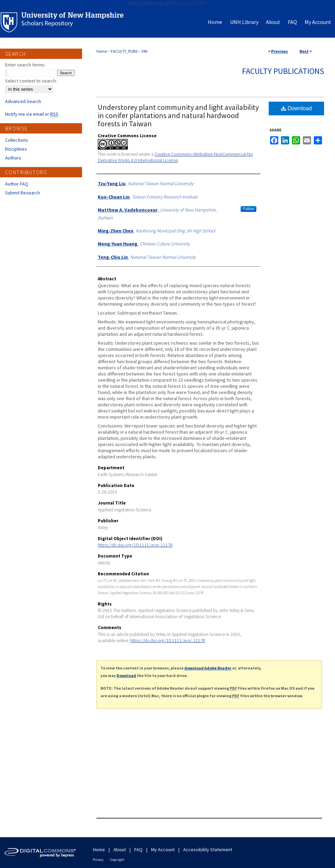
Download (297, 108)
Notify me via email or (32, 114)
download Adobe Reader (208, 668)
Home (102, 51)
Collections (17, 140)
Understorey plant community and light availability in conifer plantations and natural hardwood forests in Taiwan (178, 115)
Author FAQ (17, 184)
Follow (249, 209)
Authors (13, 158)
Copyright (117, 860)
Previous (279, 51)
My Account (163, 850)
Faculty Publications (283, 71)
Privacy (98, 860)
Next (304, 51)
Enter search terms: (25, 65)
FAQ (138, 850)
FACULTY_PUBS (124, 51)
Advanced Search (23, 101)
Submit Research (23, 193)
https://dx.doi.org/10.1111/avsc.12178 (135, 545)
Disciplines (16, 149)
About (120, 850)
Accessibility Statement (208, 850)
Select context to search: (31, 81)
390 (144, 51)
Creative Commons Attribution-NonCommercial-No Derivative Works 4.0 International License (175, 157)
